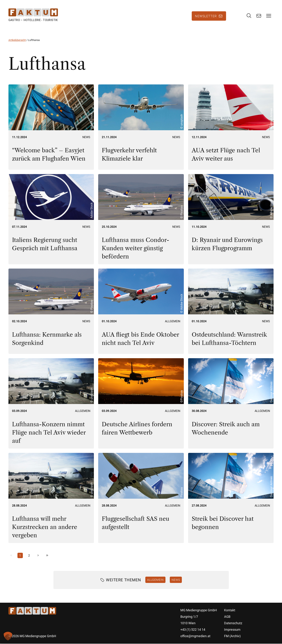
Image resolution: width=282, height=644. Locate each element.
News (86, 137)
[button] (8, 636)
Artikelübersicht (17, 40)
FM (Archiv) (232, 636)
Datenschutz (233, 623)
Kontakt (230, 610)
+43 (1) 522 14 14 (193, 630)
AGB (227, 617)
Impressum (232, 630)
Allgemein (173, 322)
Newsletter (206, 16)
